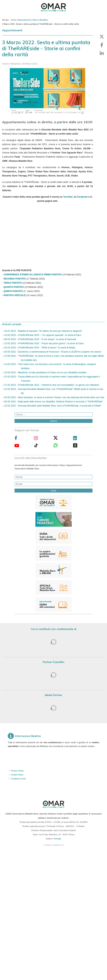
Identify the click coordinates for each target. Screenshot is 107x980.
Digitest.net (58, 845)
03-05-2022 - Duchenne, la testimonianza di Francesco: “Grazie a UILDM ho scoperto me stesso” (53, 352)
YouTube (68, 197)
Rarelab (57, 839)
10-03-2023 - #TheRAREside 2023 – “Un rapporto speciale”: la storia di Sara (42, 335)
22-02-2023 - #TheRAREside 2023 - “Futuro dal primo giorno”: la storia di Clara (44, 343)
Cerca (53, 421)
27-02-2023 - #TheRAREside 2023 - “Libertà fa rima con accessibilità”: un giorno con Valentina (51, 385)
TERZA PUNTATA (13, 283)
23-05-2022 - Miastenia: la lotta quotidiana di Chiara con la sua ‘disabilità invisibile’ (45, 373)
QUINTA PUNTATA (13, 291)
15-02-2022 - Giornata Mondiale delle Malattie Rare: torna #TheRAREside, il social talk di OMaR (52, 406)
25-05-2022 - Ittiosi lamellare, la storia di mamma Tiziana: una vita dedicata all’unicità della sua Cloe (54, 397)
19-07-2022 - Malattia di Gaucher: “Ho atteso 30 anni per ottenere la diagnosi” (43, 331)
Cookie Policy (17, 775)
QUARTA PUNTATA (14, 287)
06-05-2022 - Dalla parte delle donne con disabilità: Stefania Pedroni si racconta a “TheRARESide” (53, 402)
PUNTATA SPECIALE (15, 295)
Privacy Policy (17, 771)
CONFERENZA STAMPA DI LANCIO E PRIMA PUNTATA (33, 275)
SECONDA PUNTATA (15, 279)
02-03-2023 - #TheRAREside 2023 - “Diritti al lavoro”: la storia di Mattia (39, 348)
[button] (102, 37)
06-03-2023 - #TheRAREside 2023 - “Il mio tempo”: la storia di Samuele (40, 339)
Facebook (82, 197)
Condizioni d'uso (18, 779)
